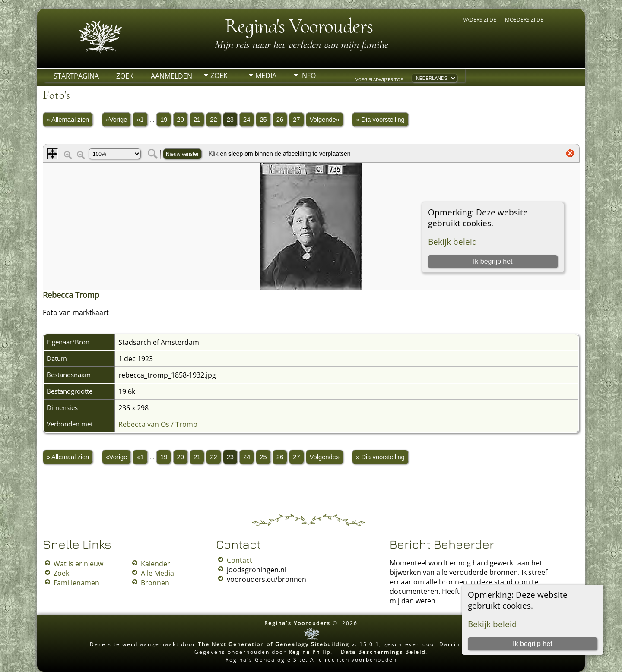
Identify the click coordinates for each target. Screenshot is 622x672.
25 (263, 120)
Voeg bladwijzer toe (379, 79)
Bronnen (155, 583)
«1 (140, 120)
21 (197, 120)
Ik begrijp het (533, 644)
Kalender (155, 564)
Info (308, 76)
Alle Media (157, 573)
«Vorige (117, 120)
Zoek (125, 76)
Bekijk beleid (492, 624)
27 (296, 120)
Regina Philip (309, 652)
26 (280, 120)
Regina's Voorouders (299, 26)
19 (164, 120)
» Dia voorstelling (380, 120)
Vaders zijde (480, 20)
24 (247, 120)
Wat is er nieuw (78, 564)
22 (213, 120)
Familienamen (76, 583)
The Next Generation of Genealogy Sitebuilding (274, 644)
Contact (240, 560)
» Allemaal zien (68, 120)
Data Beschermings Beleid (383, 652)
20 (181, 120)
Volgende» (325, 120)
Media (266, 76)
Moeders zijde (524, 20)
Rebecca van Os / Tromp (158, 424)
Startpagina (76, 76)
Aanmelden (171, 76)
